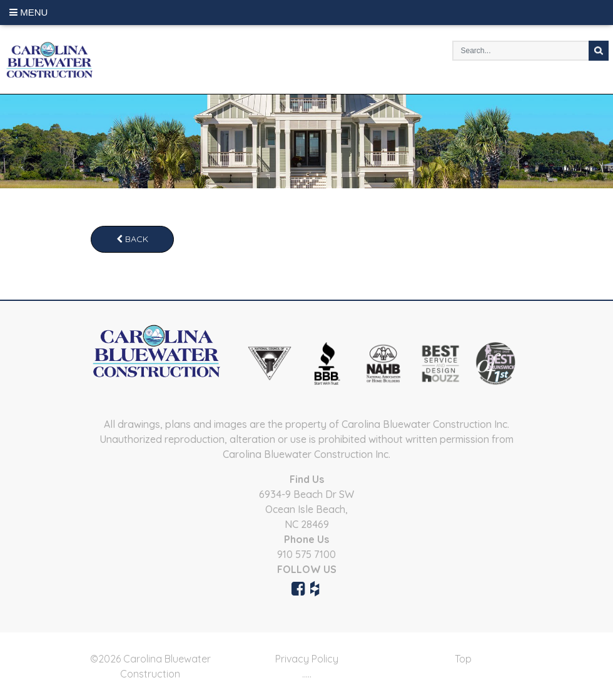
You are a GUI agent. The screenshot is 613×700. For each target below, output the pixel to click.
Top (463, 659)
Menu (28, 12)
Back (132, 239)
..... (307, 674)
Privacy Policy (307, 659)
